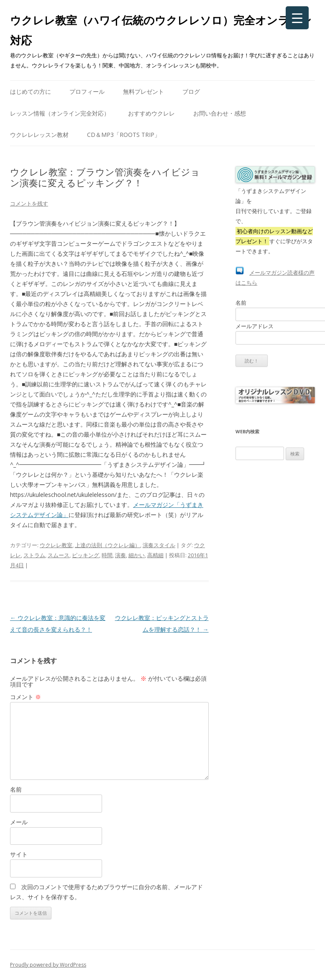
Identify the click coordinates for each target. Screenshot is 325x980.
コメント (26, 697)
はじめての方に (31, 91)
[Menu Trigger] (297, 18)
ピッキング (86, 555)
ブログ (191, 91)
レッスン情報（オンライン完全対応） (60, 113)
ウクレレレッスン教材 (39, 135)
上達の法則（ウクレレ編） (107, 545)
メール (19, 822)
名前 (16, 789)
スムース (59, 555)
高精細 (155, 555)
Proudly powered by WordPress (48, 965)
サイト (19, 854)
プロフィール (87, 91)
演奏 (120, 555)
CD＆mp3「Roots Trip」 (124, 135)
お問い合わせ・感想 (220, 113)
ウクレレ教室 (56, 545)
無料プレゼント (143, 91)
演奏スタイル (159, 545)
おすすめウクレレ (151, 113)
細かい (137, 555)
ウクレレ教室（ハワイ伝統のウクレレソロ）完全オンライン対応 (161, 30)
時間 (107, 555)
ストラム (34, 555)
